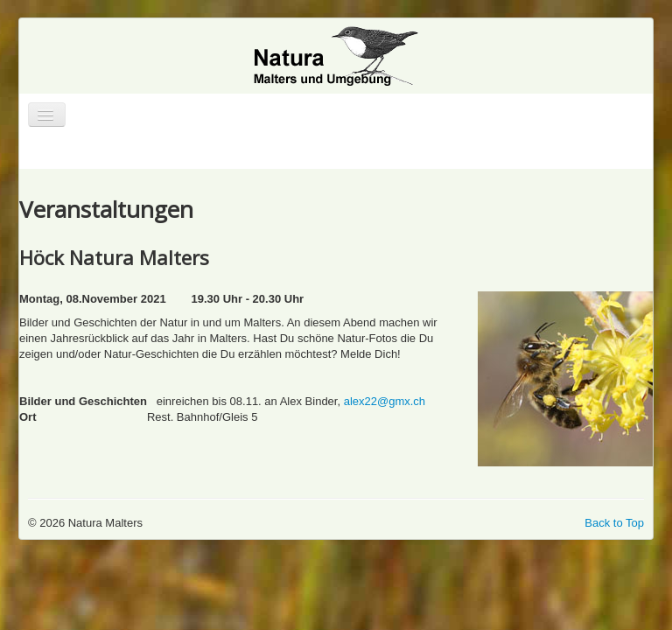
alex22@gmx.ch (385, 401)
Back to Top (614, 523)
